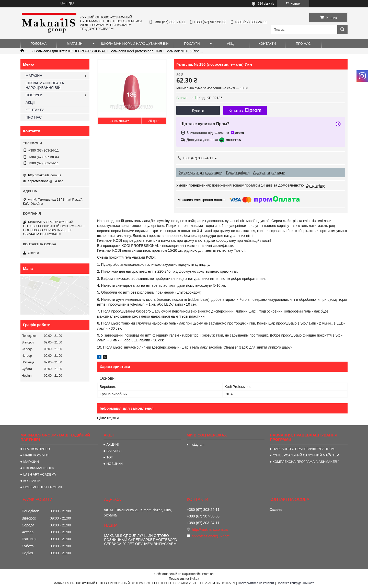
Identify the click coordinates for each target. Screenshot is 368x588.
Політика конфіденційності (296, 583)
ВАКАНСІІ (114, 451)
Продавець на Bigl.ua (184, 579)
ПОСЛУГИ (192, 44)
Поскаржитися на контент (256, 583)
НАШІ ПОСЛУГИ (36, 455)
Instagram (197, 445)
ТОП (110, 457)
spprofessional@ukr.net (45, 181)
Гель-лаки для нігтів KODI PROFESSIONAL (70, 51)
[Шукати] (342, 30)
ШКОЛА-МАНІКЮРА (39, 468)
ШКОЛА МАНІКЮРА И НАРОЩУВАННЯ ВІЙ (135, 44)
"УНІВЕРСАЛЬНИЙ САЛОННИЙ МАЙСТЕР (306, 455)
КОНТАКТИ (267, 44)
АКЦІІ (231, 44)
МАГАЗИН (75, 44)
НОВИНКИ (114, 464)
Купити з (245, 110)
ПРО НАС (303, 44)
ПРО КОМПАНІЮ (37, 449)
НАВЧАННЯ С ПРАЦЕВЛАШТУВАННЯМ (304, 449)
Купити (198, 110)
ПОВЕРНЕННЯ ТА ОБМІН (43, 487)
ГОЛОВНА (39, 44)
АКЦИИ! (112, 445)
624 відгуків (266, 4)
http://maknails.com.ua (45, 175)
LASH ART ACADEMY (40, 474)
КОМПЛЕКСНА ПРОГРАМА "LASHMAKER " (306, 462)
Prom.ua (208, 574)
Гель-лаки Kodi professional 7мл (136, 51)
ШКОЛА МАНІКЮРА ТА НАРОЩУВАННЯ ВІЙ (45, 85)
